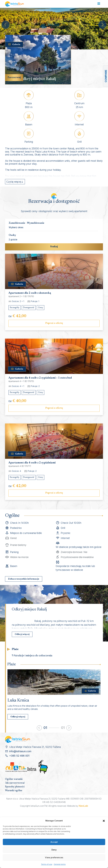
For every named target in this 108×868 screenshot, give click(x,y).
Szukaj (54, 247)
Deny (54, 850)
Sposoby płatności (15, 787)
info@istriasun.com (20, 751)
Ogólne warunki (14, 779)
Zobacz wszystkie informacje (24, 579)
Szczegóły (14, 308)
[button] (104, 821)
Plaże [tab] (15, 649)
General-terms (60, 864)
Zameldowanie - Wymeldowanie (27, 223)
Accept (54, 842)
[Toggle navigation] (99, 4)
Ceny (40, 308)
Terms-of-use (47, 864)
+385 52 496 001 (19, 756)
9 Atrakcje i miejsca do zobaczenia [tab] (32, 656)
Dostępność (29, 308)
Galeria (14, 44)
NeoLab (83, 806)
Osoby (12, 235)
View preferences (54, 857)
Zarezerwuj (14, 78)
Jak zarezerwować (15, 783)
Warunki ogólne (14, 791)
